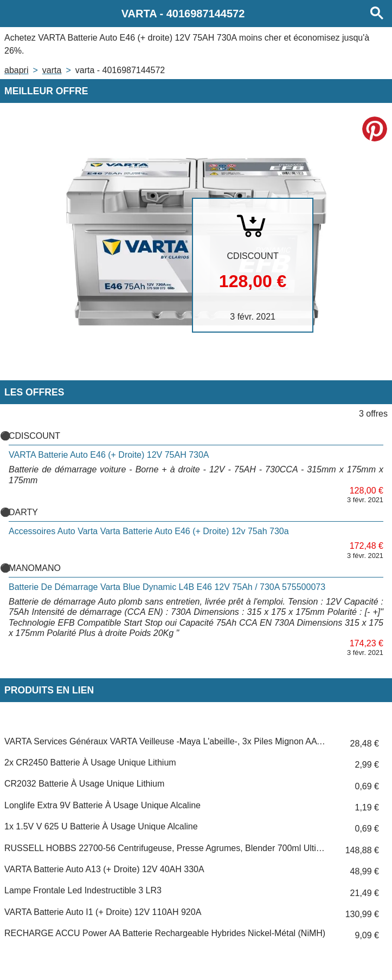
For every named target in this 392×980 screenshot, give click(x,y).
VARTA (52, 70)
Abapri (16, 70)
